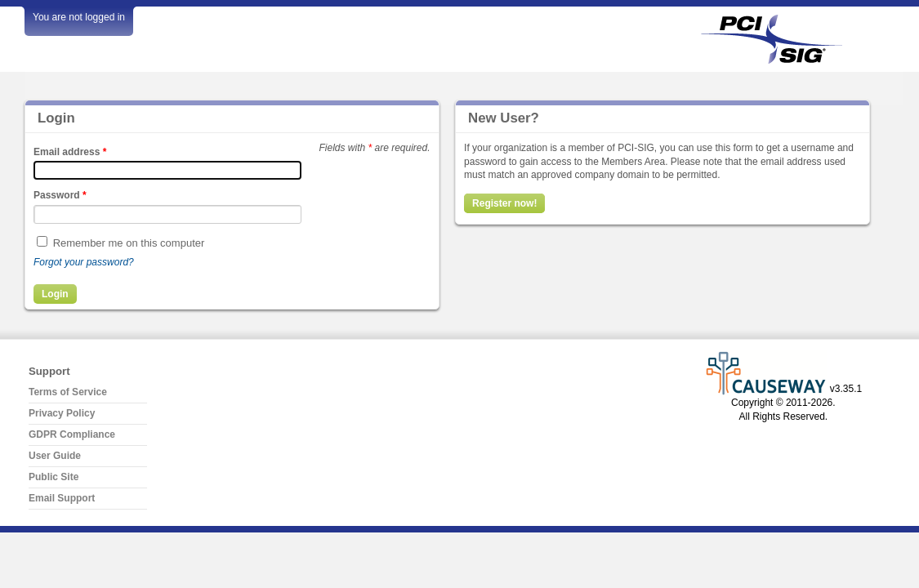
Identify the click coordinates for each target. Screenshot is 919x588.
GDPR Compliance (72, 434)
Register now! (504, 203)
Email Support (62, 498)
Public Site (54, 477)
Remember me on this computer (129, 243)
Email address (70, 152)
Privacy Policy (62, 413)
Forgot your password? (84, 262)
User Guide (55, 456)
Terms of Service (68, 392)
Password (60, 195)
